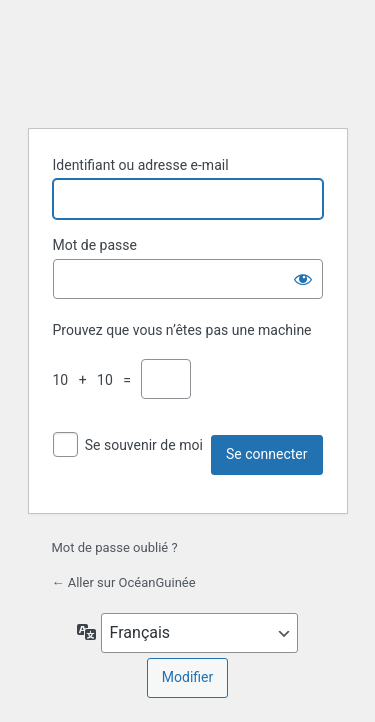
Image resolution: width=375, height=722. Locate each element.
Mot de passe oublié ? (115, 547)
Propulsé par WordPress (188, 61)
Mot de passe (95, 245)
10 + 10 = (95, 380)
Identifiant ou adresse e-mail (141, 165)
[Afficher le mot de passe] (303, 279)
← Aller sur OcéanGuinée (124, 582)
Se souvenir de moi (144, 445)
